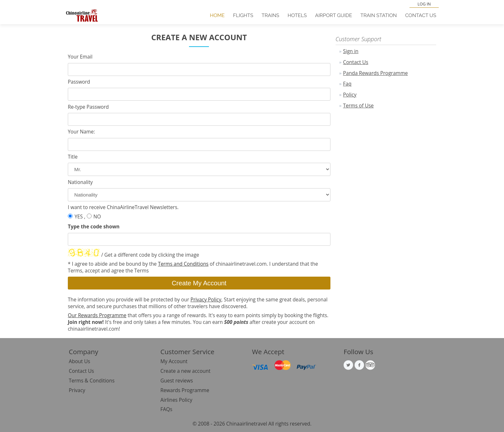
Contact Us (421, 15)
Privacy (77, 390)
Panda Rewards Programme (375, 73)
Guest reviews (177, 381)
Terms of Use (358, 106)
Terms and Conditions (183, 264)
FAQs (166, 409)
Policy (350, 95)
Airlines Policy (176, 400)
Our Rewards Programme (97, 315)
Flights (243, 15)
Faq (347, 84)
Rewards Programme (185, 390)
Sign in (351, 51)
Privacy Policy (206, 300)
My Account (174, 361)
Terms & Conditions (92, 381)
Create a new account (185, 371)
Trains (270, 15)
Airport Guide (333, 15)
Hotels (297, 15)
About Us (79, 361)
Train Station (378, 15)
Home (217, 15)
